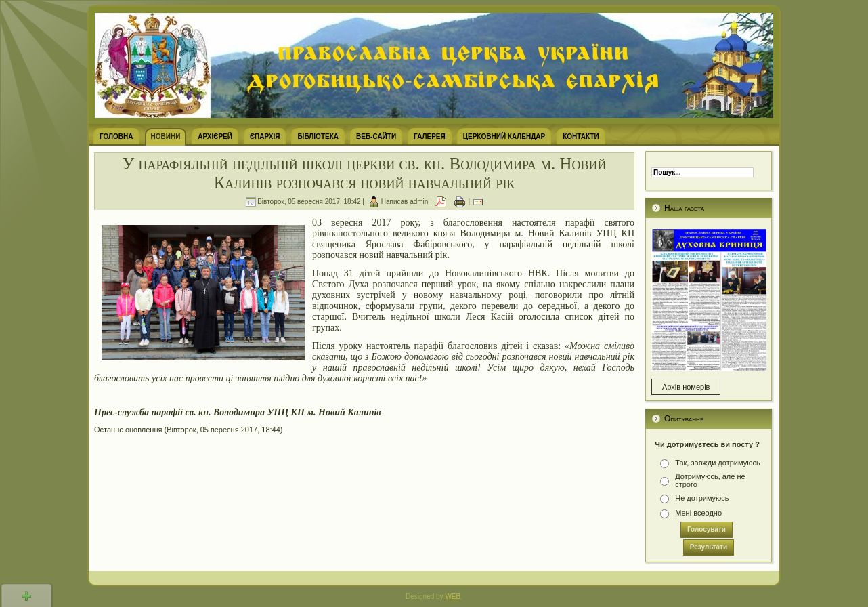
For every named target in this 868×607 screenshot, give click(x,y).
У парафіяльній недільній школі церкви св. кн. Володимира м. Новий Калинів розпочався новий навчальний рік (364, 173)
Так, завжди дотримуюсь (717, 463)
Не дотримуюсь (702, 498)
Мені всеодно (698, 513)
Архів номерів (686, 387)
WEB (453, 596)
